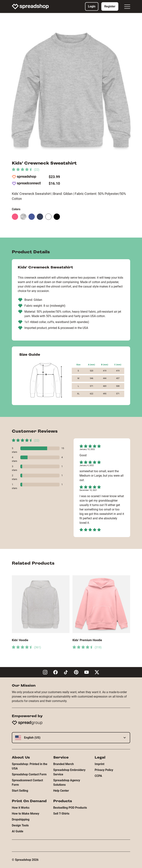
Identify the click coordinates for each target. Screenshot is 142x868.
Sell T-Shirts (61, 814)
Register (110, 6)
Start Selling (20, 791)
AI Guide (18, 831)
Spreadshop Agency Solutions (67, 782)
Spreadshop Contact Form (29, 774)
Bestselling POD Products (70, 808)
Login (92, 6)
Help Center (61, 791)
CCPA (98, 776)
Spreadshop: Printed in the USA (30, 766)
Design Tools (20, 825)
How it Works (21, 808)
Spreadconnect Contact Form (27, 782)
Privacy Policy (104, 770)
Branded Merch (64, 764)
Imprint (99, 764)
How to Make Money (26, 814)
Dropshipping (21, 819)
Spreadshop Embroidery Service (69, 772)
